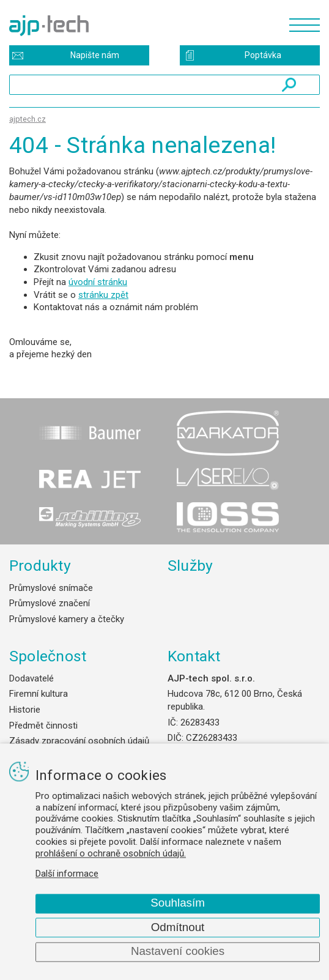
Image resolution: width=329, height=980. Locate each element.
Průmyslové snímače (51, 588)
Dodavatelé (31, 678)
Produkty (40, 566)
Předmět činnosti (43, 726)
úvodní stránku (98, 282)
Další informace (67, 874)
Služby (190, 566)
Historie (25, 710)
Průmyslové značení (50, 603)
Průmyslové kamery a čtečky (67, 619)
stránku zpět (103, 295)
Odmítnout (178, 927)
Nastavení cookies (178, 952)
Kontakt (194, 656)
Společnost (48, 656)
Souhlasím (178, 903)
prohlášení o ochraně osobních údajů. (111, 853)
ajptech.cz (28, 119)
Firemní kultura (39, 694)
